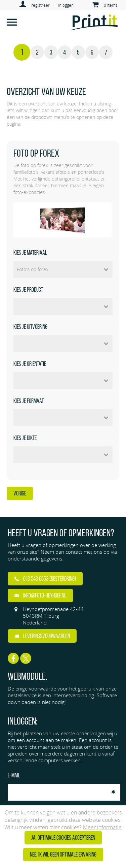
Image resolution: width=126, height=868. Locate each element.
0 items (111, 5)
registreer (40, 5)
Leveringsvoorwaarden (42, 636)
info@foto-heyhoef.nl (40, 596)
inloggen (66, 5)
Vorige (20, 493)
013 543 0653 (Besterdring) (45, 579)
